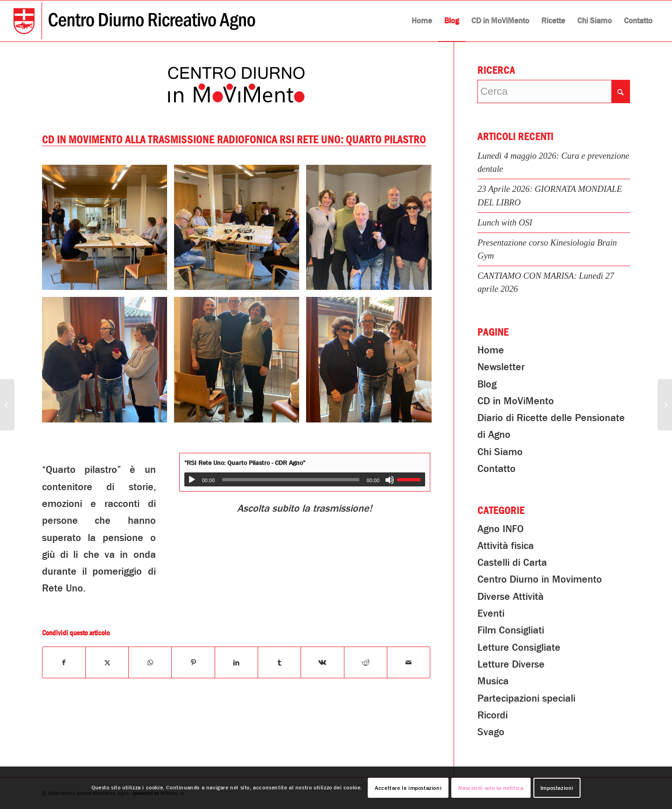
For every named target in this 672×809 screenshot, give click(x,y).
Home (491, 350)
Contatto (497, 469)
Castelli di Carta (512, 563)
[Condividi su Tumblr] (279, 662)
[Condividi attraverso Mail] (409, 662)
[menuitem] (422, 21)
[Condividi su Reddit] (366, 662)
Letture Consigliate (519, 647)
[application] (305, 479)
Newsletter (501, 367)
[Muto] (390, 480)
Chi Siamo (500, 452)
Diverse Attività (511, 597)
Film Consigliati (511, 630)
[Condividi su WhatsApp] (150, 662)
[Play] (192, 480)
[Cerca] (554, 91)
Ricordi (493, 715)
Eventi (491, 613)
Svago (491, 732)
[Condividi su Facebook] (64, 662)
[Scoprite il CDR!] (665, 405)
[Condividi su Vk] (322, 662)
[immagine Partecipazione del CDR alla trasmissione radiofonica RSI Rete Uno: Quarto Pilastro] (108, 231)
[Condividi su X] (107, 662)
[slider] (290, 480)
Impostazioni (557, 788)
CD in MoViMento (516, 401)
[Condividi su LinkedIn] (236, 662)
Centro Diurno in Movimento (540, 579)
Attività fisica (506, 546)
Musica (493, 681)
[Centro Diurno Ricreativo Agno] (134, 21)
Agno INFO (500, 529)
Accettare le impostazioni (408, 788)
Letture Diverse (511, 664)
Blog (487, 384)
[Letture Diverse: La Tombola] (7, 405)
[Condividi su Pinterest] (193, 662)
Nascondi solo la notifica (491, 788)
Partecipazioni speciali (526, 698)
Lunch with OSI (505, 222)
